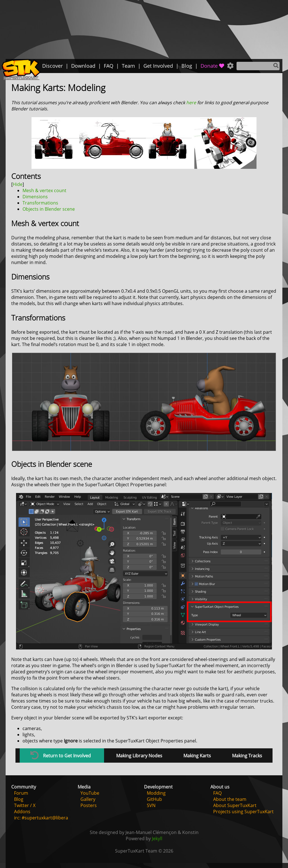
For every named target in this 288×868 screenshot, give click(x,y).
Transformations (40, 203)
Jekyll (157, 839)
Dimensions (35, 197)
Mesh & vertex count (44, 190)
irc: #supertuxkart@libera (41, 818)
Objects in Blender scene (49, 209)
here (191, 103)
